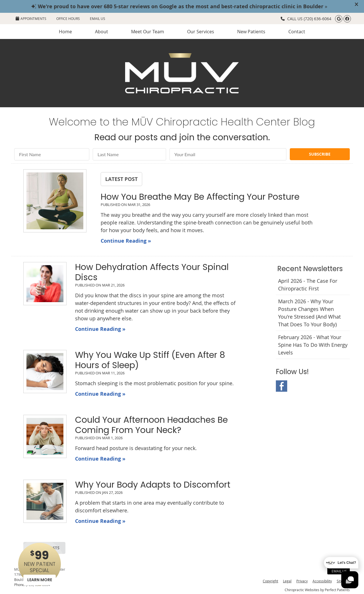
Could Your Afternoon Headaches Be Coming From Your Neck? (151, 425)
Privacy (302, 581)
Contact (297, 32)
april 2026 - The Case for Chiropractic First (308, 285)
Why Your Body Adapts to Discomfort (153, 485)
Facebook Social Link (282, 386)
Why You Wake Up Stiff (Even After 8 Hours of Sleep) (150, 360)
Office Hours (68, 18)
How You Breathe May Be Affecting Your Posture (200, 197)
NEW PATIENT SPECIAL (40, 566)
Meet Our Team (148, 32)
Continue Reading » (126, 241)
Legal (287, 581)
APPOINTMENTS (31, 18)
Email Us (98, 18)
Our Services (201, 32)
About (102, 32)
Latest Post (121, 179)
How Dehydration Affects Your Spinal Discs (152, 272)
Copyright (270, 581)
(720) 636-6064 (318, 19)
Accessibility (322, 581)
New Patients (251, 32)
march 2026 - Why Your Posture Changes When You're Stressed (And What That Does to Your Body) (309, 313)
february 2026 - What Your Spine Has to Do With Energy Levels (313, 345)
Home (65, 32)
